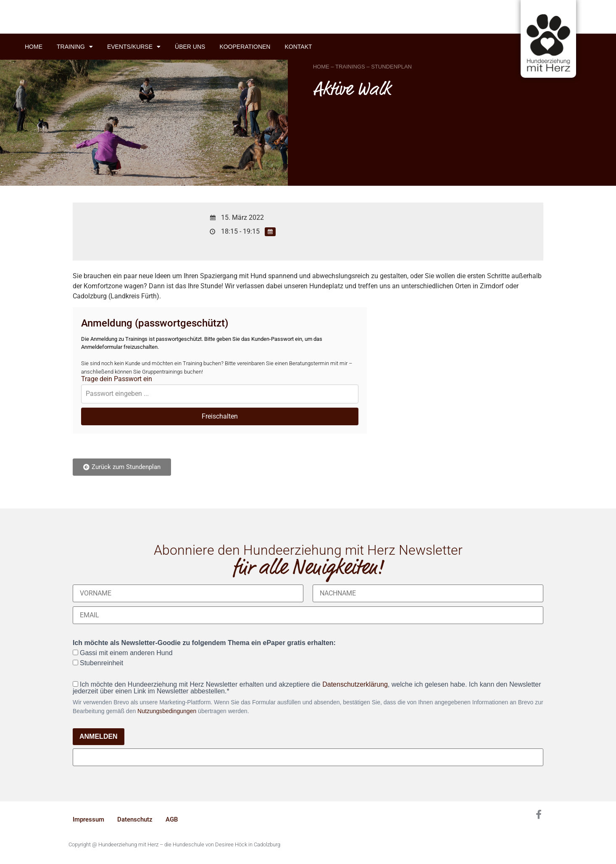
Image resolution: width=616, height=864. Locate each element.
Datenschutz (135, 819)
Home (34, 47)
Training (75, 47)
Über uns (190, 47)
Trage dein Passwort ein (117, 379)
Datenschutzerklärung (355, 684)
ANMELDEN (99, 736)
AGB (172, 819)
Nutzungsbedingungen (167, 711)
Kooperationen (245, 47)
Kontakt (298, 47)
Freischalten (220, 416)
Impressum (88, 819)
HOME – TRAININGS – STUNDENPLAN (362, 67)
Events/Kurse (134, 47)
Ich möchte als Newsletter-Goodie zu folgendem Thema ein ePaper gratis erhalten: (204, 643)
